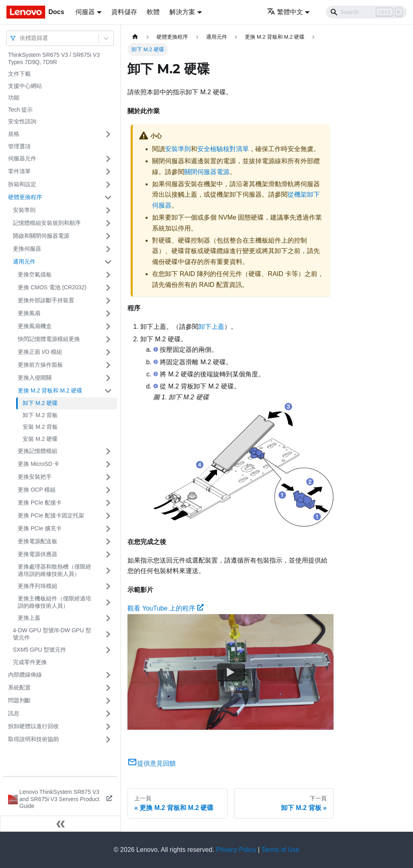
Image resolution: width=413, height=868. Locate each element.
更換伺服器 (27, 249)
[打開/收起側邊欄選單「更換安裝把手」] (108, 477)
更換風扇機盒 (35, 326)
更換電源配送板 (38, 541)
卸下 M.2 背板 (40, 415)
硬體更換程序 (25, 197)
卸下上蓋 (211, 327)
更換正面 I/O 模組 (40, 352)
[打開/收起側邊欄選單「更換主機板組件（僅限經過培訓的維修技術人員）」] (108, 602)
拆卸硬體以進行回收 (33, 726)
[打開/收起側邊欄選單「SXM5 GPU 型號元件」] (108, 650)
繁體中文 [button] (285, 12)
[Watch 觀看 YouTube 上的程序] (231, 672)
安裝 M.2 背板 (40, 427)
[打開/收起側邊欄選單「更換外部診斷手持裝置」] (108, 301)
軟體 (153, 12)
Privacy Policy (236, 850)
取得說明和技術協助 (33, 739)
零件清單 (19, 171)
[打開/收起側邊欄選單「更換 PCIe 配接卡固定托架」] (108, 516)
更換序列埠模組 (38, 586)
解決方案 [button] (182, 12)
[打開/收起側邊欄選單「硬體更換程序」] (108, 197)
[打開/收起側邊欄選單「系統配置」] (108, 688)
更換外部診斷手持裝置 (46, 300)
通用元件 (24, 262)
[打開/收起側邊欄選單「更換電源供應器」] (108, 554)
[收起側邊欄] (60, 824)
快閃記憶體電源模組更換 (49, 339)
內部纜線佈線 (25, 675)
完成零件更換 (30, 662)
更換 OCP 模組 (37, 490)
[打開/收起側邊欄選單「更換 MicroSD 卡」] (108, 464)
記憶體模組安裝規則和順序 (47, 223)
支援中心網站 (25, 86)
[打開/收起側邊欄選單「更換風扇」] (108, 314)
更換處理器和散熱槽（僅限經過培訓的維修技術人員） (54, 570)
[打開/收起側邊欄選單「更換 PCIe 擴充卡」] (108, 529)
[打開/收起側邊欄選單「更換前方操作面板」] (108, 365)
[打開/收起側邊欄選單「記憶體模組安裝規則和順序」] (108, 223)
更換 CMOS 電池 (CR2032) (52, 287)
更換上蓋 (29, 618)
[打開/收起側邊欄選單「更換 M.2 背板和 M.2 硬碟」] (108, 391)
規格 (14, 134)
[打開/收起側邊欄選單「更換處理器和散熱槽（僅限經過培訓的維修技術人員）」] (108, 570)
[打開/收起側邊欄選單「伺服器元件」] (108, 159)
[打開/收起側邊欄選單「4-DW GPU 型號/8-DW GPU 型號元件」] (108, 634)
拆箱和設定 (22, 184)
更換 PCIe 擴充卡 (40, 528)
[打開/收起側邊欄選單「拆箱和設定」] (108, 185)
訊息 (14, 713)
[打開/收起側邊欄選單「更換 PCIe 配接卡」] (108, 503)
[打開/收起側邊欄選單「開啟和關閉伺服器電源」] (108, 236)
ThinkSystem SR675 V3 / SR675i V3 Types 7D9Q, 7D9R (54, 58)
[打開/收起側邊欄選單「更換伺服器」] (108, 249)
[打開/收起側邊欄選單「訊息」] (108, 714)
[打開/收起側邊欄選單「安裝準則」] (108, 210)
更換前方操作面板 (40, 365)
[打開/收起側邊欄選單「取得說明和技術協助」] (108, 739)
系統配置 (19, 687)
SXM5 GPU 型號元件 (40, 650)
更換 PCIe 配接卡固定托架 (51, 515)
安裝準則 (24, 210)
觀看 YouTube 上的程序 (166, 608)
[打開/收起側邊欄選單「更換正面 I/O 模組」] (108, 352)
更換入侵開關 (35, 378)
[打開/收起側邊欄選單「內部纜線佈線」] (108, 675)
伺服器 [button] (85, 12)
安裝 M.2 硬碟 (40, 439)
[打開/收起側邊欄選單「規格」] (108, 134)
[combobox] (21, 38)
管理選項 (19, 146)
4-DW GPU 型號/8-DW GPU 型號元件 (52, 634)
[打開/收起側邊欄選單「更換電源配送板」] (108, 542)
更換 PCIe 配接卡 (40, 503)
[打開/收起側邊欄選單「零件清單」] (108, 172)
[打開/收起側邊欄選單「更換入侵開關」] (108, 378)
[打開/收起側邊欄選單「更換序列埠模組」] (108, 586)
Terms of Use (280, 850)
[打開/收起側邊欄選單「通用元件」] (108, 262)
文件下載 (19, 74)
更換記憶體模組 (38, 451)
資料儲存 (124, 12)
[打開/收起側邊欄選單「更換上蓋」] (108, 618)
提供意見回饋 (152, 763)
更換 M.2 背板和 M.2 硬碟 (50, 390)
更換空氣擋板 (35, 274)
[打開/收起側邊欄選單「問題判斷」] (108, 701)
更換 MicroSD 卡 (39, 464)
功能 (14, 98)
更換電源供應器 (38, 554)
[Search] (366, 12)
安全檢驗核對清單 (223, 149)
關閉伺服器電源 (207, 172)
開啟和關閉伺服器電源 (41, 236)
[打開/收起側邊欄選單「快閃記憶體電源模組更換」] (108, 339)
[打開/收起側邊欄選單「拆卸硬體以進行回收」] (108, 727)
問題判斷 (19, 700)
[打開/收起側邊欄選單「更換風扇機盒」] (108, 326)
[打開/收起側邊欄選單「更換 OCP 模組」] (108, 490)
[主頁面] (135, 37)
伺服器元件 (22, 158)
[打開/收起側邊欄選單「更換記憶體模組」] (108, 451)
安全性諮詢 (22, 121)
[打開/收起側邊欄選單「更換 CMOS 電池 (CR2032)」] (108, 288)
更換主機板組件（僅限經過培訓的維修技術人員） (54, 602)
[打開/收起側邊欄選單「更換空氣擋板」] (108, 275)
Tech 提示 (20, 110)
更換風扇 (29, 313)
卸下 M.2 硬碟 (40, 403)
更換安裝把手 (35, 477)
